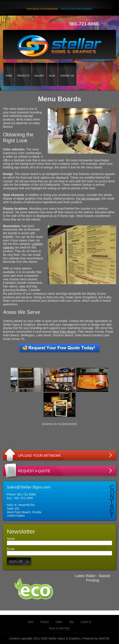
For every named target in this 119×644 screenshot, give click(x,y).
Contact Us (67, 68)
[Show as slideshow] (59, 424)
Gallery (39, 68)
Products (23, 68)
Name (11, 539)
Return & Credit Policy (59, 628)
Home (9, 68)
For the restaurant (88, 198)
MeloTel (104, 638)
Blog (52, 68)
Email (11, 549)
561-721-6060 (84, 24)
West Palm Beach (64, 332)
